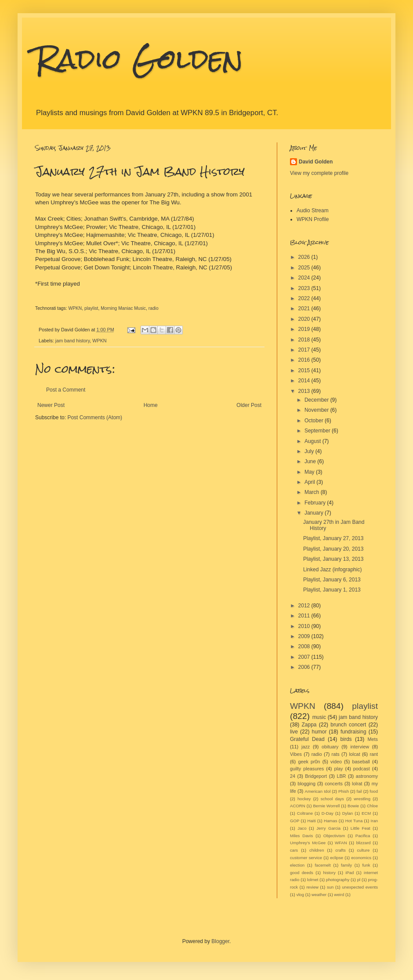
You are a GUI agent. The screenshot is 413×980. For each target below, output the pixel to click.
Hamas (330, 821)
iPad (350, 873)
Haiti (312, 821)
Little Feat (360, 828)
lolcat (354, 754)
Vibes (296, 754)
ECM (366, 813)
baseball (361, 762)
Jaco (302, 828)
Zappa (309, 725)
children (317, 850)
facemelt (322, 865)
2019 (305, 329)
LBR (341, 776)
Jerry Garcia (328, 828)
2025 (305, 268)
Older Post (249, 405)
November (317, 410)
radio (154, 308)
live (294, 732)
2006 (305, 667)
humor (319, 732)
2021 (305, 309)
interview (360, 747)
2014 (305, 381)
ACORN (298, 806)
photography (338, 880)
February (316, 503)
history (329, 873)
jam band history (72, 341)
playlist (91, 308)
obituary (330, 747)
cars (294, 850)
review (312, 887)
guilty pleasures (307, 769)
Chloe (372, 806)
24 (293, 776)
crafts (340, 850)
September (318, 431)
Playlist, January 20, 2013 (333, 549)
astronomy (367, 776)
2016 (305, 360)
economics (361, 858)
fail (359, 791)
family (346, 865)
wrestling (362, 799)
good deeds (302, 873)
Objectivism (334, 836)
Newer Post (51, 405)
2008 (305, 646)
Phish (344, 791)
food (374, 791)
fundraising (353, 732)
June (311, 461)
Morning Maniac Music (123, 308)
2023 (305, 288)
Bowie (353, 806)
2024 (305, 278)
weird (339, 895)
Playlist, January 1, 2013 (332, 590)
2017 (305, 350)
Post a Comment (66, 390)
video (336, 762)
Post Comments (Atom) (95, 417)
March (313, 492)
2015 (305, 370)
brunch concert (348, 725)
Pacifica (363, 836)
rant (374, 754)
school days (332, 799)
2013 (305, 391)
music (319, 717)
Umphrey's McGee (308, 843)
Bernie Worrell (326, 806)
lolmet (313, 880)
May (310, 472)
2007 (305, 657)
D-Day (328, 813)
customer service (306, 858)
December (317, 400)
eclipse (337, 858)
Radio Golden (139, 59)
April (310, 482)
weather (319, 895)
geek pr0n (309, 762)
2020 (305, 319)
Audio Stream (313, 211)
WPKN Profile (313, 219)
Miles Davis (301, 836)
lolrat (357, 784)
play (339, 769)
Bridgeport (316, 776)
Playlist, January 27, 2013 (333, 538)
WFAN (341, 843)
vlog (300, 895)
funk (366, 865)
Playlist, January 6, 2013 (332, 580)
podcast (362, 769)
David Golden (316, 162)
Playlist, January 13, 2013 (333, 559)
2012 (305, 606)
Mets (373, 739)
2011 (305, 616)
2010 (305, 626)
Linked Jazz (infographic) (332, 570)
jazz (306, 747)
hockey (304, 799)
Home (151, 405)
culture (364, 850)
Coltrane (305, 813)
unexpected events (360, 887)
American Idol (318, 791)
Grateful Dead (307, 739)
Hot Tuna (354, 821)
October (315, 421)
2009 (305, 636)
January (315, 513)
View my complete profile (319, 173)
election (297, 865)
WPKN (75, 308)
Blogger (220, 941)
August (313, 441)
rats (336, 754)
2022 (305, 298)
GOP (295, 821)
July (310, 451)
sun (330, 887)
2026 (305, 257)
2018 (305, 340)
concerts (334, 784)
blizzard (364, 843)
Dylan (348, 813)
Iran (375, 821)
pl (359, 880)
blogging (306, 784)
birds (346, 739)
